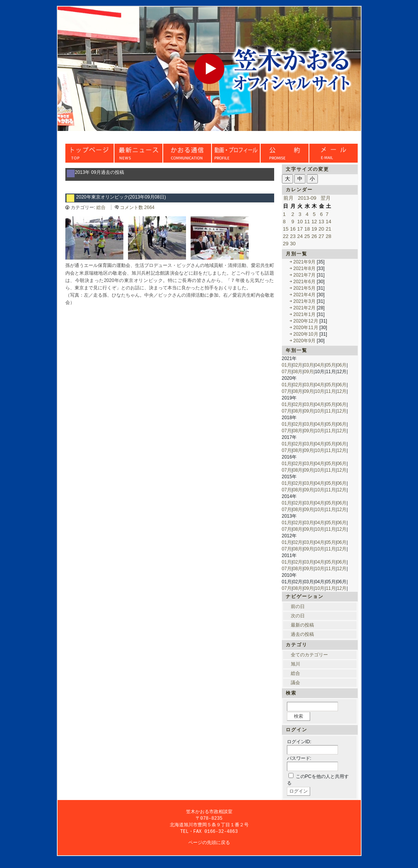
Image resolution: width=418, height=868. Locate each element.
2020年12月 (306, 321)
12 (314, 222)
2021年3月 (305, 301)
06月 (342, 365)
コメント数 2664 (137, 207)
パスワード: (299, 758)
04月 (320, 365)
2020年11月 (306, 328)
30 (293, 244)
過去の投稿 (302, 634)
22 (286, 236)
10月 (320, 391)
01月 (287, 365)
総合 (101, 207)
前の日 (298, 606)
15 (286, 229)
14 (328, 222)
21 (328, 229)
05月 (330, 365)
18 (307, 229)
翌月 (326, 198)
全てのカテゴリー (309, 655)
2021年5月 (305, 288)
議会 (295, 683)
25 (307, 236)
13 (321, 222)
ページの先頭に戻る (209, 844)
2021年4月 (305, 295)
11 (307, 222)
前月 (288, 198)
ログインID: (299, 742)
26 (314, 236)
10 (300, 222)
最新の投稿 (302, 625)
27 (321, 236)
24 (300, 236)
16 (293, 229)
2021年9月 (305, 262)
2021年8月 (305, 268)
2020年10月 (306, 334)
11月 (330, 391)
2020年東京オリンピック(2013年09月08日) (121, 197)
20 (321, 229)
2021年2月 (305, 308)
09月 (308, 372)
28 (328, 236)
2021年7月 (305, 275)
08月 (298, 372)
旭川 (295, 664)
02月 (298, 365)
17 (300, 229)
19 (314, 229)
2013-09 (307, 198)
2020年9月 (305, 341)
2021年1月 (305, 314)
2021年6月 (305, 282)
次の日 (298, 616)
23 (293, 236)
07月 (287, 372)
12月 (342, 391)
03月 (308, 365)
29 (286, 244)
